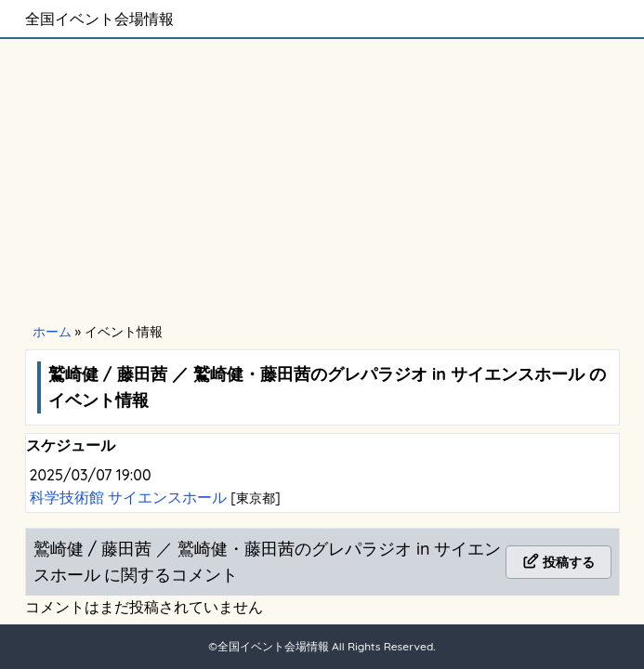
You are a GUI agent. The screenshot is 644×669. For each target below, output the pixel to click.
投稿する (559, 562)
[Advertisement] (322, 178)
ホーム (52, 332)
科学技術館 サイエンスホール (131, 497)
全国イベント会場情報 (99, 19)
